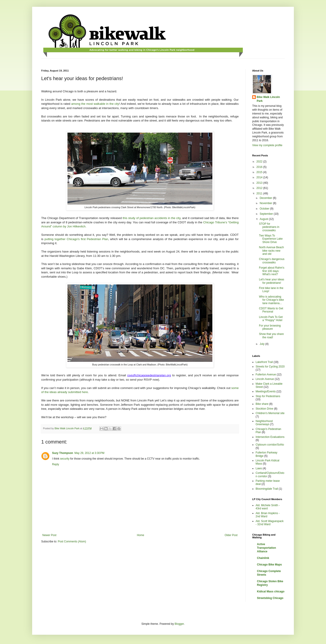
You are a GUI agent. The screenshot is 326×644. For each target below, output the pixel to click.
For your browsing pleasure (270, 327)
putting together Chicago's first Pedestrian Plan (76, 239)
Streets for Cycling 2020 (270, 367)
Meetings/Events (266, 391)
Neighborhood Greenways (264, 423)
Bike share (262, 404)
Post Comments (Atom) (72, 541)
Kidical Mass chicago (271, 592)
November (266, 203)
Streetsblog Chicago (270, 598)
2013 (260, 183)
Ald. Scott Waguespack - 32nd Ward (270, 523)
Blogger (179, 624)
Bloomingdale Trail (267, 489)
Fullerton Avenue (266, 374)
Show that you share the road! (271, 336)
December (266, 198)
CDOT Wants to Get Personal (271, 310)
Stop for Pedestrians (268, 396)
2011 (260, 193)
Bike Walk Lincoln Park (268, 99)
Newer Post (49, 535)
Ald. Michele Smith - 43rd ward (268, 507)
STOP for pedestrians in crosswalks (269, 227)
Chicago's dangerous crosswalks (272, 261)
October (265, 209)
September (267, 214)
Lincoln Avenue (265, 379)
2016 (260, 167)
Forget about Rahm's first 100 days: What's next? (272, 271)
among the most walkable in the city (95, 104)
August (264, 219)
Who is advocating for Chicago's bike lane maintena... (271, 300)
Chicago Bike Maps (269, 565)
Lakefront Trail (264, 362)
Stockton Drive (264, 409)
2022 (260, 162)
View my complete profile (267, 145)
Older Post (231, 535)
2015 (260, 172)
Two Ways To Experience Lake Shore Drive (271, 239)
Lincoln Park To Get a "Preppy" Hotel (271, 319)
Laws (259, 468)
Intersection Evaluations (270, 437)
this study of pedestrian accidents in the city (152, 218)
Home (141, 535)
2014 (260, 177)
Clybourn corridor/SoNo (270, 445)
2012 (260, 188)
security (65, 459)
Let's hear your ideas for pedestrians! (272, 281)
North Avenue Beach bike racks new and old (271, 251)
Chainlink (263, 558)
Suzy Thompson (63, 453)
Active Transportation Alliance (266, 548)
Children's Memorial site (270, 413)
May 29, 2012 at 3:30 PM (89, 453)
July (262, 344)
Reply (56, 464)
